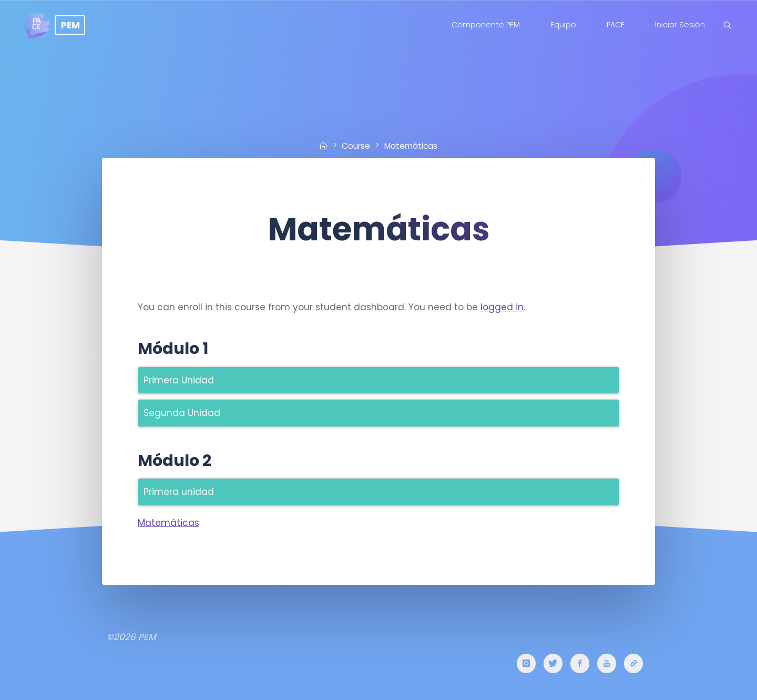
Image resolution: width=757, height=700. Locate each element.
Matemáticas (168, 523)
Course (356, 145)
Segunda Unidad (182, 413)
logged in (502, 307)
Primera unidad (179, 492)
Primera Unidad (179, 380)
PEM (70, 25)
